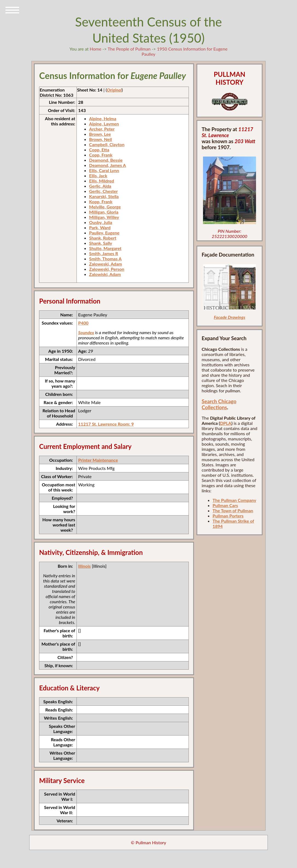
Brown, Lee (100, 134)
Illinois (84, 566)
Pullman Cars (225, 505)
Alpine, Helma (103, 118)
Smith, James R (104, 253)
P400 (83, 323)
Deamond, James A (108, 165)
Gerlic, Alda (100, 186)
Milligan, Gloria (104, 212)
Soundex (86, 332)
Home (95, 49)
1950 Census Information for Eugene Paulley (184, 51)
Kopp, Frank (101, 201)
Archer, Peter (102, 129)
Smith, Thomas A (105, 259)
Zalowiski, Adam (105, 274)
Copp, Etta (99, 150)
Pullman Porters (228, 516)
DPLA (226, 423)
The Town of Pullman (233, 510)
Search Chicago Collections (219, 404)
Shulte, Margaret (105, 248)
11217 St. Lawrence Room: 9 (106, 424)
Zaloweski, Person (107, 269)
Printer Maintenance (98, 460)
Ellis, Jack (98, 176)
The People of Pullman (129, 49)
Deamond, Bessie (106, 160)
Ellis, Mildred (102, 181)
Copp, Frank (101, 155)
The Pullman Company (234, 500)
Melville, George (105, 207)
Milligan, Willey (104, 217)
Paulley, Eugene (104, 233)
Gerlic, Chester (103, 191)
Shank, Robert (103, 238)
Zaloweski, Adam (105, 264)
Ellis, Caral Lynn (104, 170)
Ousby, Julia (101, 222)
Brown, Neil (100, 139)
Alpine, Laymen (104, 124)
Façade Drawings (230, 317)
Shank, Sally (101, 243)
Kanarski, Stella (104, 196)
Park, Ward (100, 227)
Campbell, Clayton (107, 144)
